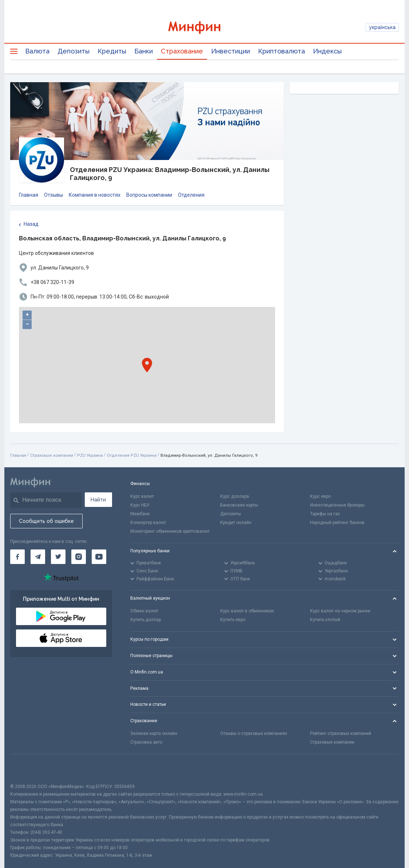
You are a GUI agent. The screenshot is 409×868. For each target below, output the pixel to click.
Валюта (37, 51)
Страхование (182, 51)
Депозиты (74, 51)
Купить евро (233, 620)
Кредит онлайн (236, 523)
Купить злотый (325, 620)
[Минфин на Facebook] (17, 557)
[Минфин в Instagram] (79, 557)
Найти (98, 500)
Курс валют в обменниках (247, 611)
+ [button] (27, 315)
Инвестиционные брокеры (337, 505)
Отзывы (53, 195)
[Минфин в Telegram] (38, 557)
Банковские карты (239, 505)
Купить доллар (146, 620)
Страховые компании (52, 455)
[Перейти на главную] (204, 27)
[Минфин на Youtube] (99, 557)
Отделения (191, 195)
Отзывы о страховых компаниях (254, 733)
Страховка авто (146, 742)
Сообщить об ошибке (46, 521)
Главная (29, 195)
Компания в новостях (95, 195)
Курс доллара (235, 496)
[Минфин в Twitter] (58, 557)
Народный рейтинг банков (337, 523)
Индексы (327, 51)
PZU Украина (90, 455)
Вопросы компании (149, 195)
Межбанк (140, 514)
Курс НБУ (140, 505)
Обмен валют (144, 611)
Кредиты (112, 51)
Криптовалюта (281, 51)
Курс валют (142, 496)
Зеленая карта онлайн (154, 733)
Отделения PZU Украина (132, 455)
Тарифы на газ (325, 514)
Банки (144, 51)
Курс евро (320, 496)
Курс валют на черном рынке (340, 611)
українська (382, 27)
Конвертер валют (148, 523)
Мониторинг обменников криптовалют (170, 531)
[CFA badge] (26, 769)
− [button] (27, 324)
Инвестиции (231, 51)
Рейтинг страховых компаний (341, 733)
